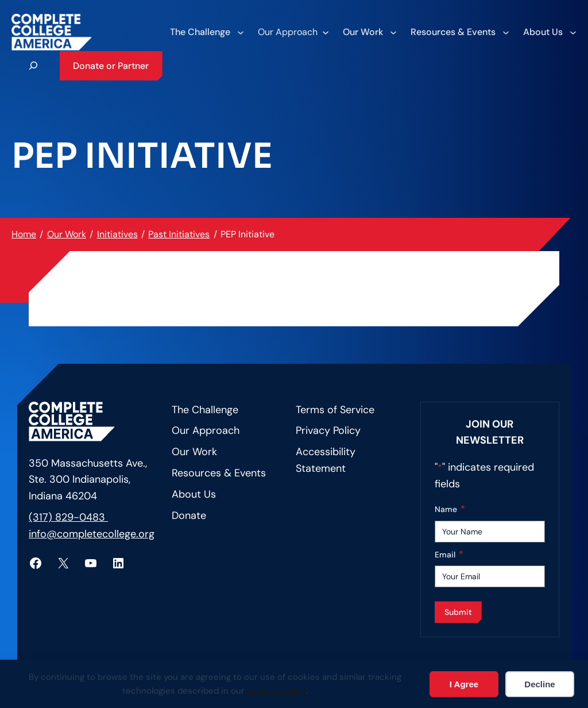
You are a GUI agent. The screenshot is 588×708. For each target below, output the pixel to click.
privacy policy (276, 691)
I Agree (464, 684)
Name (450, 509)
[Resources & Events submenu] (459, 32)
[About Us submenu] (549, 32)
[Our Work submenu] (369, 32)
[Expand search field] (33, 66)
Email (449, 555)
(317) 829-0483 (68, 517)
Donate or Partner (111, 66)
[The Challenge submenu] (206, 32)
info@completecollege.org (92, 534)
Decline (539, 684)
